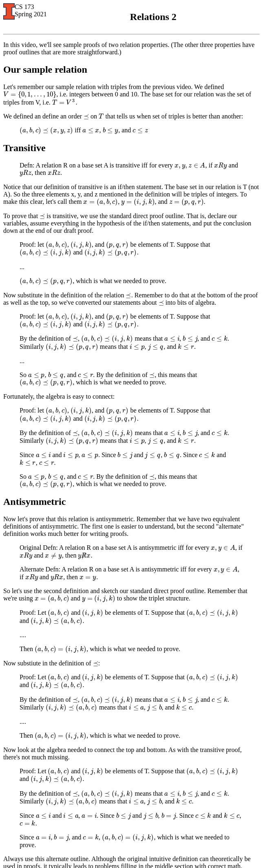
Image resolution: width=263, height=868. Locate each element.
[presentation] (30, 94)
